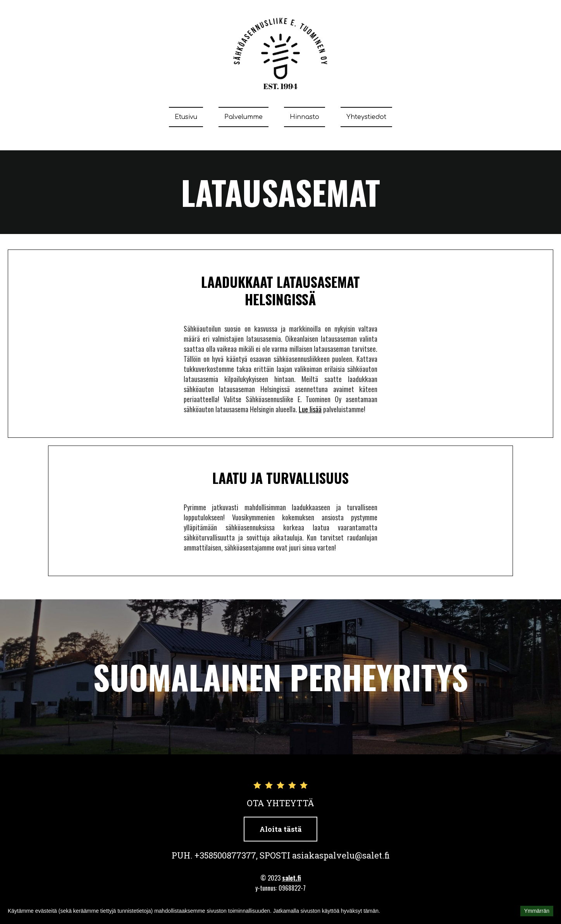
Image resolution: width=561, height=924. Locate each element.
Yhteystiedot (366, 117)
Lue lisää (310, 409)
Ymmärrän (537, 911)
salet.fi (292, 878)
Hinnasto (305, 117)
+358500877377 (225, 855)
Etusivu (186, 117)
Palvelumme (244, 117)
